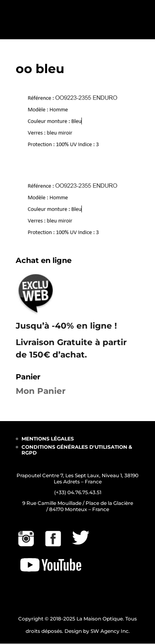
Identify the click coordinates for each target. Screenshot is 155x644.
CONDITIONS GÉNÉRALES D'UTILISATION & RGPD (77, 450)
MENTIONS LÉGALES (48, 439)
